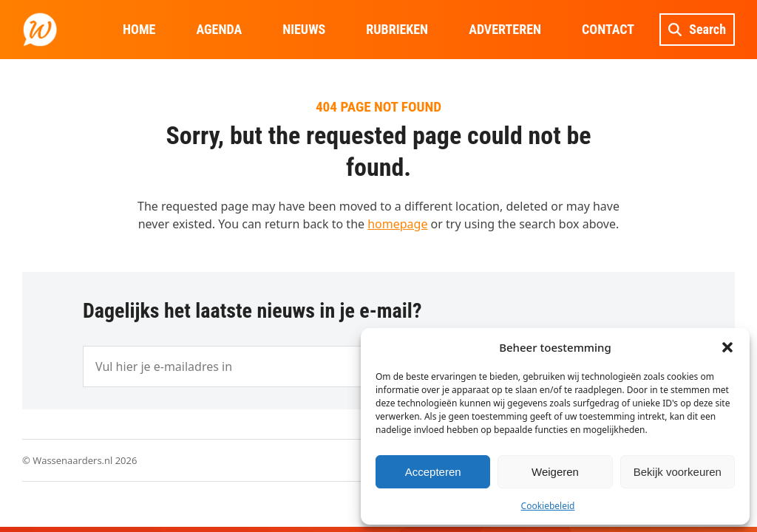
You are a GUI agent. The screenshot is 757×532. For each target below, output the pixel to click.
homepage (397, 224)
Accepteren (433, 472)
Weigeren (555, 472)
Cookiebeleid (548, 506)
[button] (727, 347)
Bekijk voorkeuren (678, 472)
